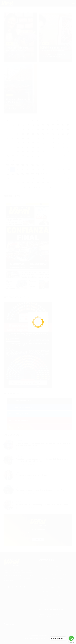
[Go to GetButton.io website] (71, 642)
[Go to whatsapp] (71, 638)
